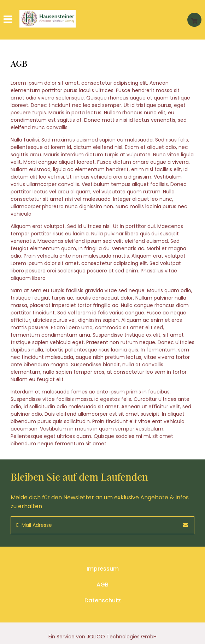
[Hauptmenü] (9, 20)
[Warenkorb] (194, 20)
